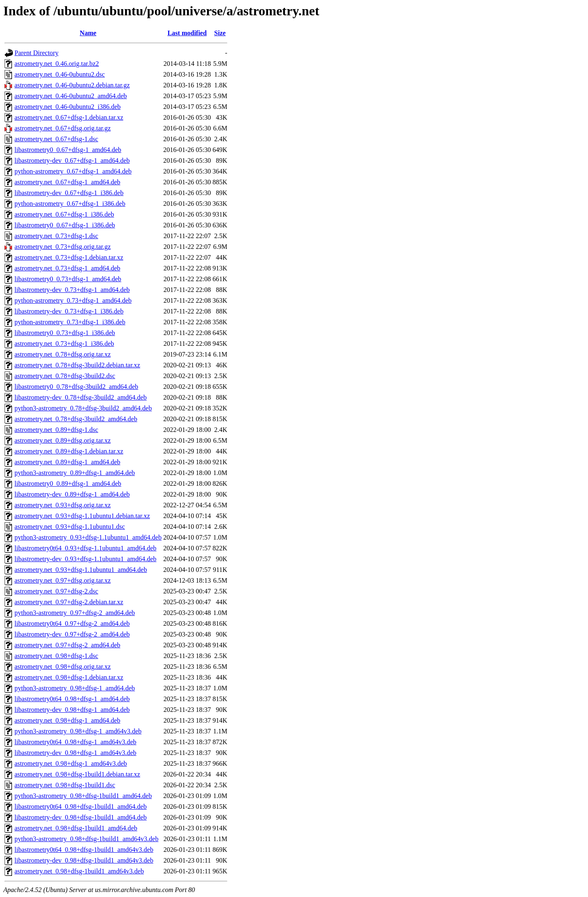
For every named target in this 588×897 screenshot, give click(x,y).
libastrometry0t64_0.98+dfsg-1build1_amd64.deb (81, 807)
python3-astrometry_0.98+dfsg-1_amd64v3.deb (78, 731)
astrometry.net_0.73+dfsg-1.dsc (56, 236)
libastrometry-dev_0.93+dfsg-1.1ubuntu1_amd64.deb (86, 559)
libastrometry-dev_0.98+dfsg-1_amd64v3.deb (75, 753)
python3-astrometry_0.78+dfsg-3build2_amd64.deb (83, 408)
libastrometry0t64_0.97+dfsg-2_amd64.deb (72, 623)
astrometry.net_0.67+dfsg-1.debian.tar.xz (69, 117)
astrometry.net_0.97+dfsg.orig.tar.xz (63, 580)
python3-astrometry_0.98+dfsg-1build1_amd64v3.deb (87, 839)
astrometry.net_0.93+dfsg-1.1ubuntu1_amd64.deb (81, 570)
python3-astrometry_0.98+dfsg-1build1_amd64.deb (83, 796)
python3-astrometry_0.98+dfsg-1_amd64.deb (75, 688)
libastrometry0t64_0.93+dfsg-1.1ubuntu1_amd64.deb (86, 548)
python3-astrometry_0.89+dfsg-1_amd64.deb (75, 473)
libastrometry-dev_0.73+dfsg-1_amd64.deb (72, 290)
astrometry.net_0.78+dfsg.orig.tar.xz (63, 354)
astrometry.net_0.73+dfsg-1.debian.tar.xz (69, 257)
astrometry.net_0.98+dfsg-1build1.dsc (65, 785)
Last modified (187, 33)
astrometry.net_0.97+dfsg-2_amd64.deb (67, 645)
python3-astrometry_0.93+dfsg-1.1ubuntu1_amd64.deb (88, 537)
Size (220, 33)
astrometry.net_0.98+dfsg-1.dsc (56, 656)
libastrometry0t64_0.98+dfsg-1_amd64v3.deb (75, 742)
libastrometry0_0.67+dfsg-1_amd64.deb (68, 150)
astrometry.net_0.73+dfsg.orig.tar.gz (63, 247)
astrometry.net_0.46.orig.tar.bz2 (57, 64)
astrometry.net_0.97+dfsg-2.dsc (56, 591)
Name (88, 33)
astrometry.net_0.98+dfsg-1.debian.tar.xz (69, 677)
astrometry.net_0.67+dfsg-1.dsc (56, 139)
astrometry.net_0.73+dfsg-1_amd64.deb (67, 268)
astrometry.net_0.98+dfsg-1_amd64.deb (67, 720)
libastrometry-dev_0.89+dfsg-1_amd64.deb (72, 494)
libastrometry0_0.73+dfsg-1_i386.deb (65, 333)
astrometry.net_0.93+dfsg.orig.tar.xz (63, 505)
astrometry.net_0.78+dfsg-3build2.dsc (65, 376)
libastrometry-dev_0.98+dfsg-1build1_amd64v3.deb (84, 860)
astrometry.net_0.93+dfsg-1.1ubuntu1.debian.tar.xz (82, 516)
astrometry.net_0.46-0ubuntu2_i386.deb (67, 107)
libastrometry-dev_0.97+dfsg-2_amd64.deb (72, 634)
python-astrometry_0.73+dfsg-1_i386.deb (70, 322)
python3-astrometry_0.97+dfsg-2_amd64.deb (75, 613)
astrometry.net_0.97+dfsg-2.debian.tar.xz (69, 602)
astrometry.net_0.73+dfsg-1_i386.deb (64, 344)
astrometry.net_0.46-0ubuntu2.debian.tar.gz (72, 85)
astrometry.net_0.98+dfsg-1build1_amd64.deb (76, 828)
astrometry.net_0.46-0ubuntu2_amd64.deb (71, 96)
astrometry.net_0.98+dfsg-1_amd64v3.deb (71, 763)
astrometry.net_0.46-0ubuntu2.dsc (60, 74)
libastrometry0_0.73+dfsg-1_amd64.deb (68, 279)
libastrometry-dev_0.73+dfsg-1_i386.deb (69, 311)
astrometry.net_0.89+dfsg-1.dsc (56, 430)
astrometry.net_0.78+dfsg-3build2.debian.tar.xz (77, 365)
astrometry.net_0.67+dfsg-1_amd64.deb (67, 182)
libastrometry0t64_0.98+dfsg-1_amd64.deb (72, 699)
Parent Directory (36, 53)
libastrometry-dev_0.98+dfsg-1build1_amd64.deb (81, 817)
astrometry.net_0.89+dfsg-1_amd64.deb (67, 462)
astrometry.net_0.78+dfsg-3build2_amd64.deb (76, 419)
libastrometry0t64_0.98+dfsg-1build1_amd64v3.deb (84, 850)
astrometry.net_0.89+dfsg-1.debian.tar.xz (69, 451)
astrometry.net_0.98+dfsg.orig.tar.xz (63, 667)
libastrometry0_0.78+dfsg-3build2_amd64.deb (76, 387)
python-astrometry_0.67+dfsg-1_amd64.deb (73, 171)
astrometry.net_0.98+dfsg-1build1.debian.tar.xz (77, 774)
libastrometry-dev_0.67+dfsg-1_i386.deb (69, 193)
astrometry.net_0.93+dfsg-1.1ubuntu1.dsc (70, 527)
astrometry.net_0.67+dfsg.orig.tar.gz (63, 128)
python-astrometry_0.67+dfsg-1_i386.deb (70, 204)
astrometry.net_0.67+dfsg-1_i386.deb (64, 214)
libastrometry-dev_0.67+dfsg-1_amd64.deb (72, 160)
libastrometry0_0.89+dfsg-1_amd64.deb (68, 483)
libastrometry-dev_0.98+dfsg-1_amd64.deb (72, 710)
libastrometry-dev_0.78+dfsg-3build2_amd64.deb (81, 397)
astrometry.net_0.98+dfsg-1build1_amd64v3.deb (79, 871)
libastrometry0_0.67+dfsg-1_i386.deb (65, 225)
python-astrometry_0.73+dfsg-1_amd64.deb (73, 300)
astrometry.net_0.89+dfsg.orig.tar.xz (63, 440)
